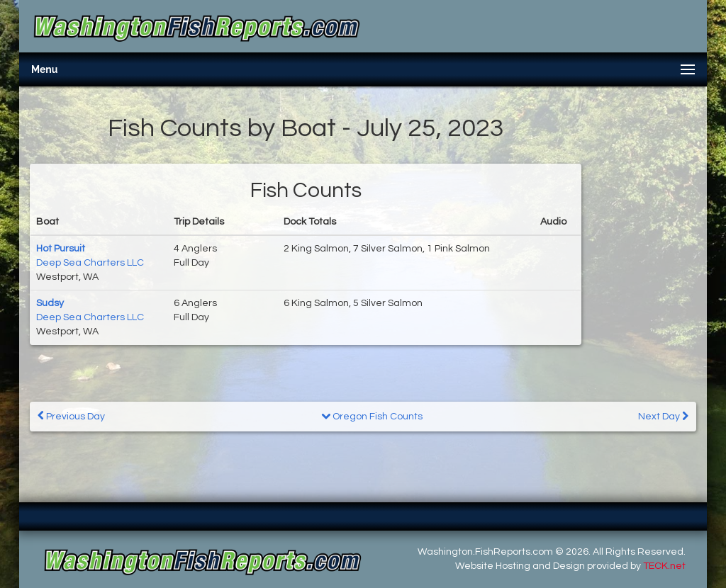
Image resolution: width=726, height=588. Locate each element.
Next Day (663, 416)
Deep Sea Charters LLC (90, 263)
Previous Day (71, 416)
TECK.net (664, 566)
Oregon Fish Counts (372, 417)
